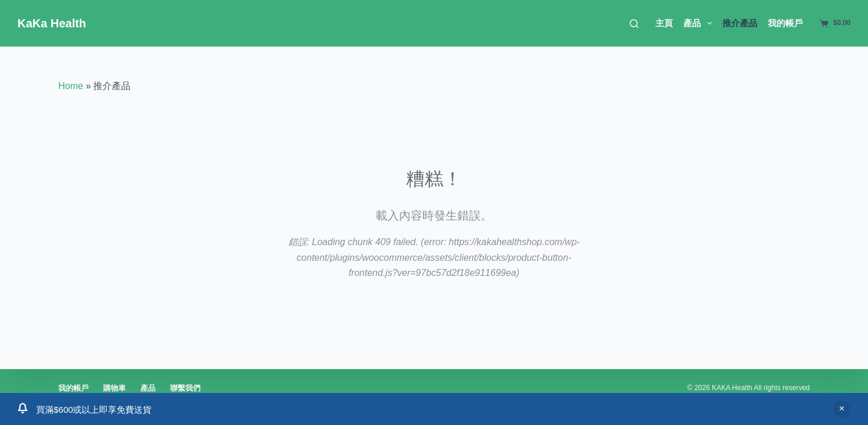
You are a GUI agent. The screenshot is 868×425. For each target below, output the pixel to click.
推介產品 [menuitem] (740, 23)
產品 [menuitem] (700, 23)
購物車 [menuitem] (114, 388)
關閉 (842, 409)
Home (71, 86)
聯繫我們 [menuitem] (185, 388)
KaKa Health (52, 23)
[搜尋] (634, 24)
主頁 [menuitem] (664, 23)
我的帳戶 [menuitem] (785, 23)
